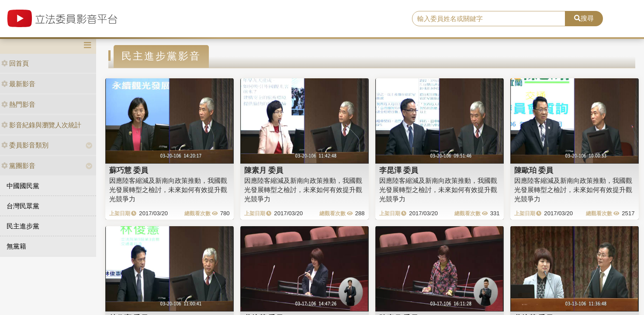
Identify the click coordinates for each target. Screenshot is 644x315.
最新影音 (18, 84)
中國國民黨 (23, 186)
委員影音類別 (25, 145)
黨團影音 (18, 166)
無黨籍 (16, 246)
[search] (489, 19)
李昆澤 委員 (399, 170)
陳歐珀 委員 (534, 170)
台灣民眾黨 (23, 206)
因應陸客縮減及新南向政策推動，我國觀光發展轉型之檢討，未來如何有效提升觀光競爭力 (168, 190)
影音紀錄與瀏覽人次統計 (41, 125)
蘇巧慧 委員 (129, 170)
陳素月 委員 (264, 170)
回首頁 (15, 63)
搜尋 (584, 18)
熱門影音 (18, 104)
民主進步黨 (23, 226)
